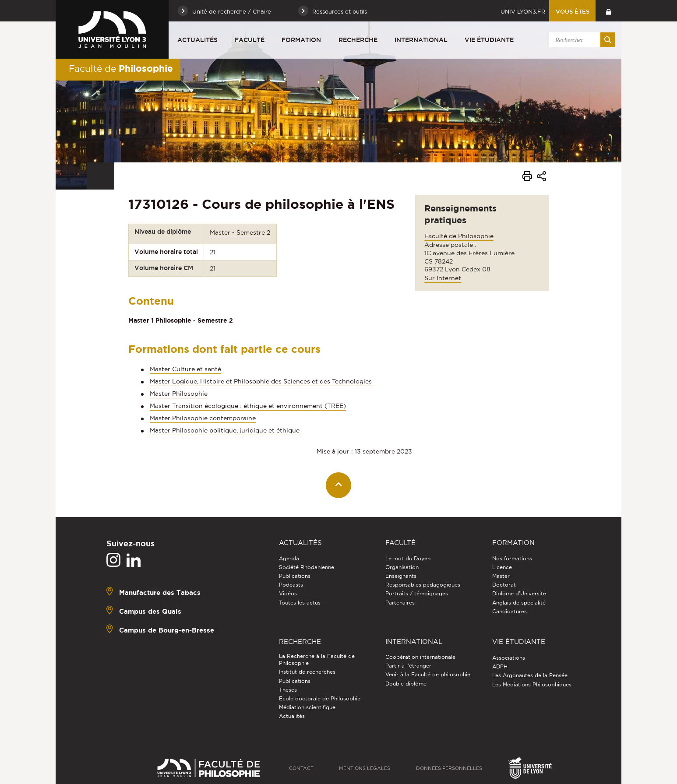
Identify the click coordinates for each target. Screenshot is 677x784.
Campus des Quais (150, 611)
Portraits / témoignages (417, 593)
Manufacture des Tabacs (160, 592)
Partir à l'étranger (408, 666)
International (421, 40)
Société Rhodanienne (307, 567)
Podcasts (291, 585)
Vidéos (288, 593)
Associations (509, 658)
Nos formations (512, 558)
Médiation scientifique (307, 707)
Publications (295, 576)
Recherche (358, 40)
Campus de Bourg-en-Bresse (167, 630)
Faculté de (121, 68)
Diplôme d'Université (519, 593)
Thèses (288, 690)
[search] (581, 40)
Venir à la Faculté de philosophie (428, 674)
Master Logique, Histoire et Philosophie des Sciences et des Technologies (261, 381)
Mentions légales (365, 768)
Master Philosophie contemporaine (203, 418)
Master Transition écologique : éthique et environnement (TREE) (248, 406)
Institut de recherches (307, 672)
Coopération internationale (420, 657)
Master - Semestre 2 (240, 232)
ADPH (500, 666)
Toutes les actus (300, 603)
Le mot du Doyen (408, 558)
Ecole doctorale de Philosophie (320, 698)
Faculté (250, 40)
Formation (301, 40)
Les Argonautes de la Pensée (530, 675)
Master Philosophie (179, 394)
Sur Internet (443, 278)
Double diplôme (406, 684)
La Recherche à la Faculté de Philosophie (317, 659)
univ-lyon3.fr (523, 11)
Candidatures (510, 611)
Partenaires (400, 603)
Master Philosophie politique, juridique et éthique (225, 430)
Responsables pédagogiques (423, 585)
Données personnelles (449, 768)
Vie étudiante (489, 40)
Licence (502, 567)
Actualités (197, 40)
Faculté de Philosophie (459, 236)
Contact (301, 768)
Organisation (402, 567)
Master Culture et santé (185, 369)
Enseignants (401, 576)
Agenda (289, 558)
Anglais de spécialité (519, 603)
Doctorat (504, 585)
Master (501, 576)
